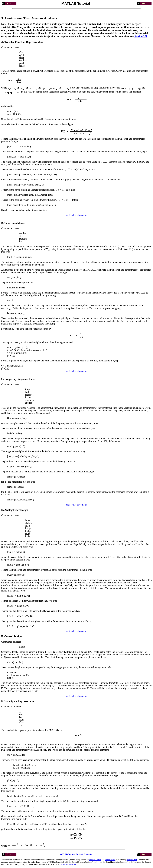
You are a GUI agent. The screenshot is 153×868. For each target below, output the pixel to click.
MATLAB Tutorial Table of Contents (76, 854)
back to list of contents (77, 215)
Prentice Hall (132, 860)
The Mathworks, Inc (69, 864)
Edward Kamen (95, 860)
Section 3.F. (141, 37)
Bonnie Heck (110, 860)
